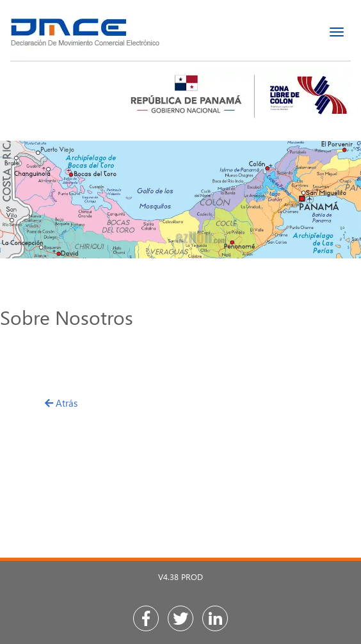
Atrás (61, 403)
